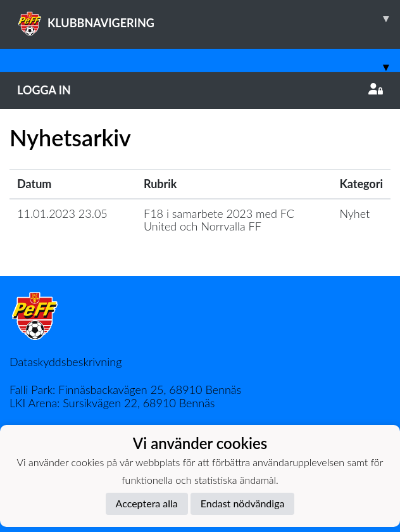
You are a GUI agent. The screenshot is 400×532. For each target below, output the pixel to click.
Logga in (200, 90)
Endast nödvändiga (243, 503)
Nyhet (354, 213)
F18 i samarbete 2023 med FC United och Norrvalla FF (219, 220)
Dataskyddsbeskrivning (66, 362)
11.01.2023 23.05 (62, 213)
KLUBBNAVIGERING (209, 18)
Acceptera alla (147, 503)
